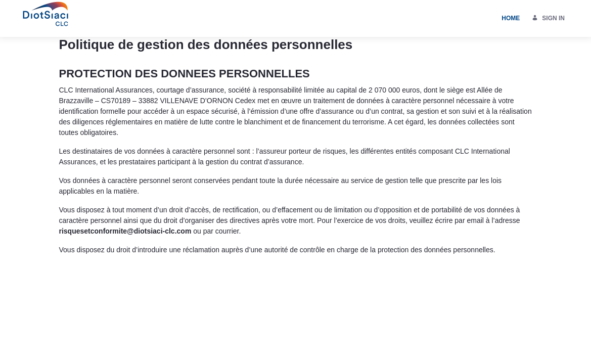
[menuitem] (511, 18)
